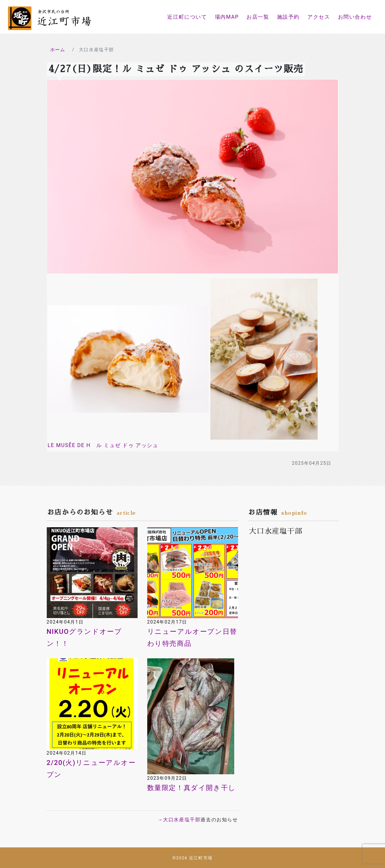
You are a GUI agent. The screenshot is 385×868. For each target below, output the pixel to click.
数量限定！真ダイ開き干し (192, 788)
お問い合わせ (355, 17)
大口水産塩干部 (182, 820)
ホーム (58, 50)
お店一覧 (258, 17)
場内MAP (227, 17)
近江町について (187, 17)
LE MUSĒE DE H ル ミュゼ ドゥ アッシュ (103, 445)
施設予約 (288, 17)
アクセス (319, 17)
